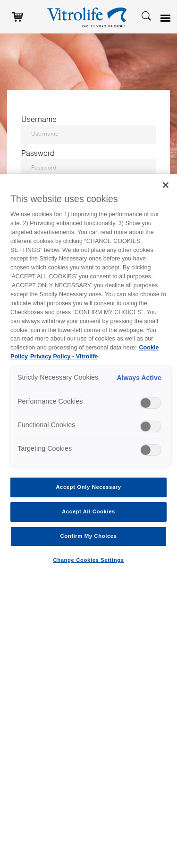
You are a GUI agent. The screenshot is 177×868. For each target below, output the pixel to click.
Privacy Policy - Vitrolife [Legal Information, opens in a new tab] (64, 357)
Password (38, 154)
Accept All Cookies (88, 511)
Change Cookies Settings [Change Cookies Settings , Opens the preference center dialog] (88, 560)
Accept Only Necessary (88, 487)
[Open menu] (167, 18)
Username (39, 120)
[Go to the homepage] (89, 16)
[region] (88, 521)
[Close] (166, 185)
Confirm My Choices (88, 536)
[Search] (146, 15)
